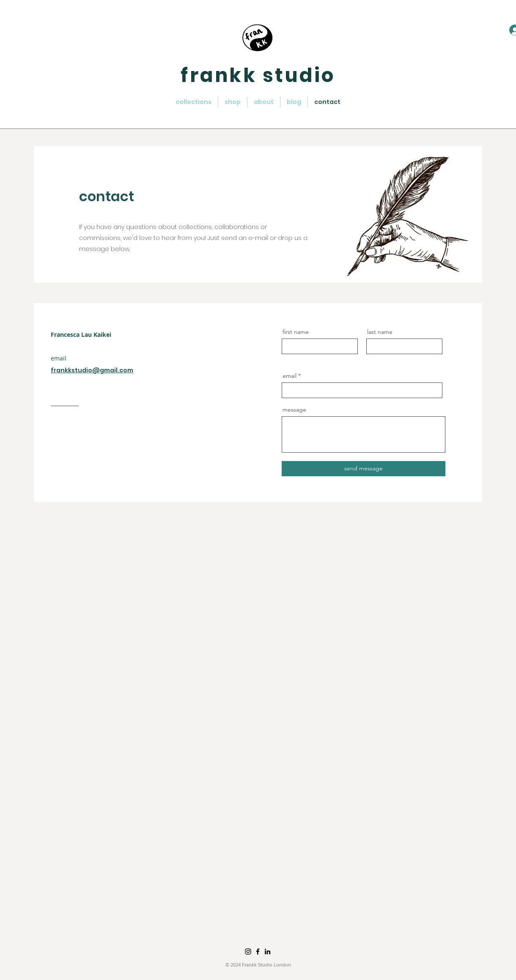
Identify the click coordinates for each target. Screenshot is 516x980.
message (294, 409)
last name (380, 332)
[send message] (364, 469)
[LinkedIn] (268, 951)
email (290, 376)
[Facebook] (258, 951)
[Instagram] (248, 951)
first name (296, 332)
